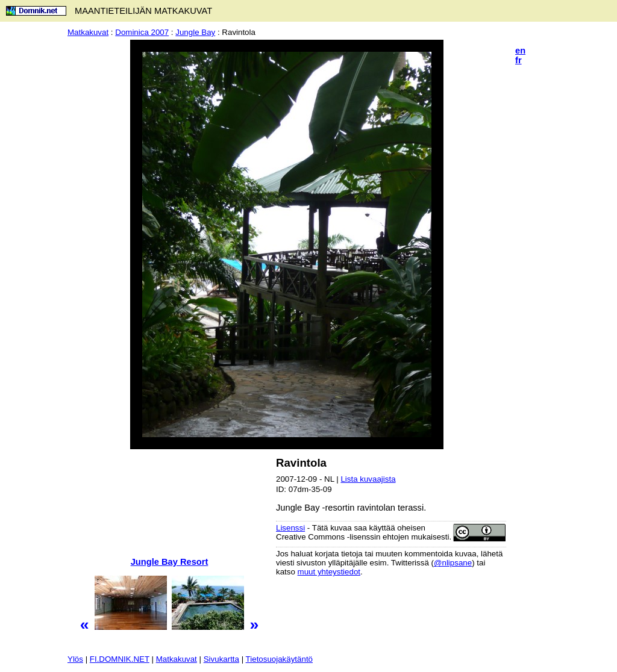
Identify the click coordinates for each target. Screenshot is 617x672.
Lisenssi (290, 528)
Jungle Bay (195, 32)
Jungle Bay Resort (170, 562)
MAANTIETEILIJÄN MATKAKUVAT (143, 11)
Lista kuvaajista (368, 479)
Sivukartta (221, 659)
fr (518, 60)
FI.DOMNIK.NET (120, 659)
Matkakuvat (88, 32)
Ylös (75, 659)
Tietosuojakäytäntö (279, 659)
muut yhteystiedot (329, 572)
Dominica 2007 (142, 32)
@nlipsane (453, 563)
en (520, 51)
